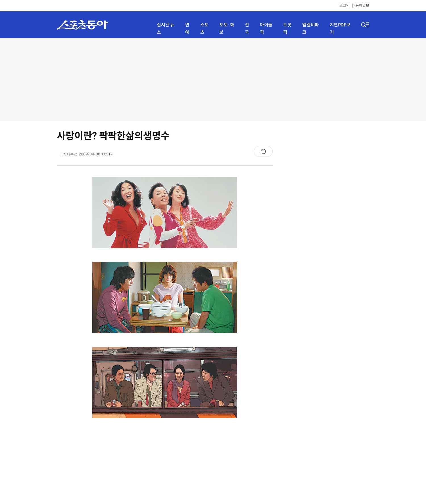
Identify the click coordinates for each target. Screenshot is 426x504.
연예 (187, 29)
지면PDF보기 (340, 29)
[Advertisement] (213, 80)
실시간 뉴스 (166, 29)
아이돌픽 (266, 29)
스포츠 (204, 29)
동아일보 (362, 6)
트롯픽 (287, 29)
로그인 (344, 6)
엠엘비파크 (310, 29)
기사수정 (90, 155)
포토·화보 (227, 29)
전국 (247, 29)
